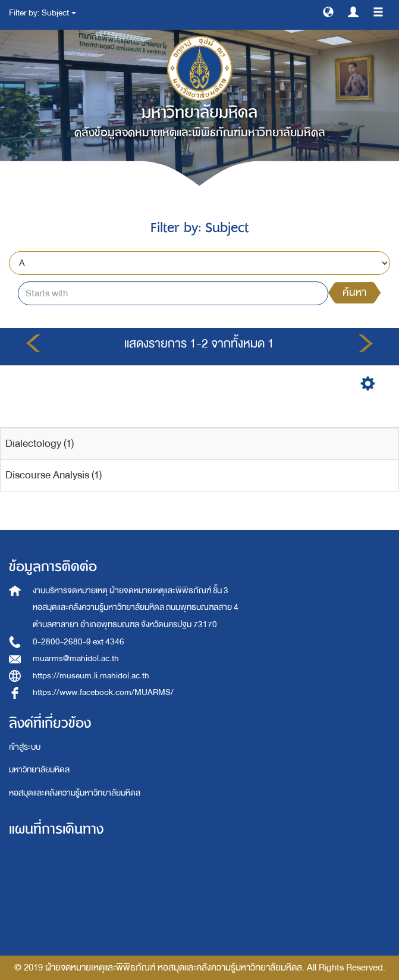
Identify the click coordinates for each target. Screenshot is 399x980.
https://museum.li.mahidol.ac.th (91, 676)
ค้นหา (354, 292)
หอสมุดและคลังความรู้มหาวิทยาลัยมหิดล (75, 793)
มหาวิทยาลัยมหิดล (39, 770)
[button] (328, 11)
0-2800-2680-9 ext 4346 (78, 642)
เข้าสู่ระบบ (25, 747)
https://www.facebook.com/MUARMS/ (103, 692)
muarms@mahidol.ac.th (76, 658)
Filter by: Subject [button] (43, 13)
